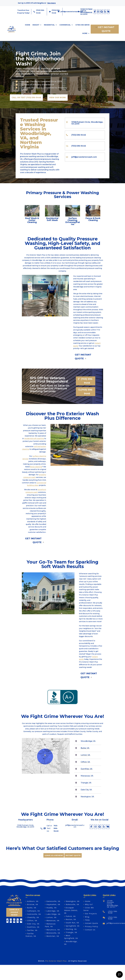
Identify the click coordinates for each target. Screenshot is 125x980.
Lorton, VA (85, 755)
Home (28, 25)
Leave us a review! (54, 855)
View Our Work (58, 98)
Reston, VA (71, 919)
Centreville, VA (34, 914)
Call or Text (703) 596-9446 (26, 98)
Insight (36, 25)
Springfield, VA (73, 926)
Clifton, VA (85, 762)
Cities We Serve (82, 25)
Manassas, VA (53, 921)
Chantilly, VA (33, 917)
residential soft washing (34, 439)
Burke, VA (85, 748)
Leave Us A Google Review (14, 912)
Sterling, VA (71, 929)
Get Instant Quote (106, 29)
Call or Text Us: (50, 828)
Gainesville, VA (53, 901)
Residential (49, 25)
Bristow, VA (33, 904)
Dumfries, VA (87, 769)
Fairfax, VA (32, 930)
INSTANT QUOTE (73, 855)
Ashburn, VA (33, 901)
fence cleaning (36, 467)
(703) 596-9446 (87, 381)
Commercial (65, 25)
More (85, 33)
